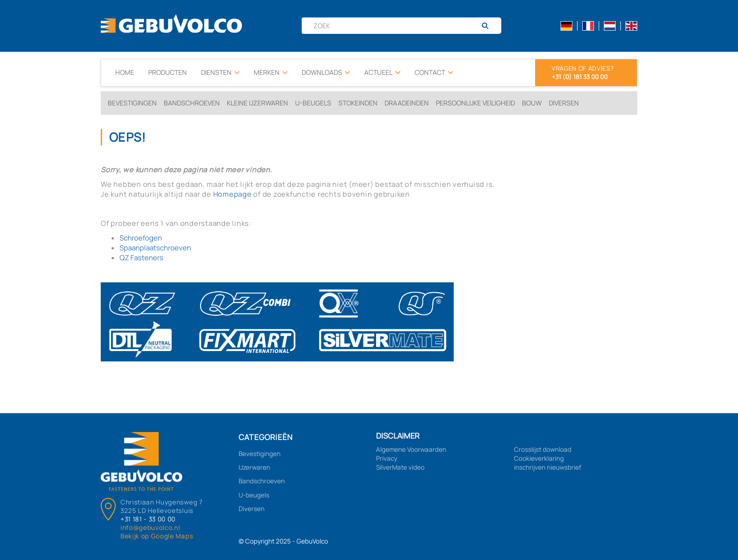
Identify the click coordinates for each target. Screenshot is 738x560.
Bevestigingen (132, 103)
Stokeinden (358, 103)
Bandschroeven (192, 103)
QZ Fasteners (141, 258)
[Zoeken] (489, 26)
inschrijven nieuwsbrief (548, 467)
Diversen (564, 103)
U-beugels (313, 103)
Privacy (387, 458)
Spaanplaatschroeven (155, 248)
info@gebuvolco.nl (150, 528)
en (631, 26)
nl (610, 26)
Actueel (382, 72)
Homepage (233, 194)
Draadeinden (407, 103)
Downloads (326, 72)
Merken (271, 72)
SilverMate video (400, 467)
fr (588, 26)
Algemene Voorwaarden (411, 449)
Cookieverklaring (539, 458)
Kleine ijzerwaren (257, 103)
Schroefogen (141, 238)
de (566, 26)
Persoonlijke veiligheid (475, 103)
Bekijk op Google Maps (157, 536)
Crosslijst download (543, 449)
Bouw (532, 103)
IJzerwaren (254, 467)
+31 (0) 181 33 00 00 (580, 77)
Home (125, 72)
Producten (168, 72)
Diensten (220, 72)
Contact (434, 72)
